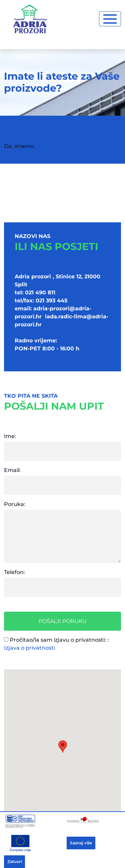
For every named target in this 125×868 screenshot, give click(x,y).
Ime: (10, 436)
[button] (63, 746)
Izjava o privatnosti (29, 648)
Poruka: (15, 504)
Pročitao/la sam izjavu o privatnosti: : (56, 644)
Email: (12, 470)
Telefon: (14, 572)
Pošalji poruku (63, 621)
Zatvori (14, 861)
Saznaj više (81, 843)
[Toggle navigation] (110, 19)
